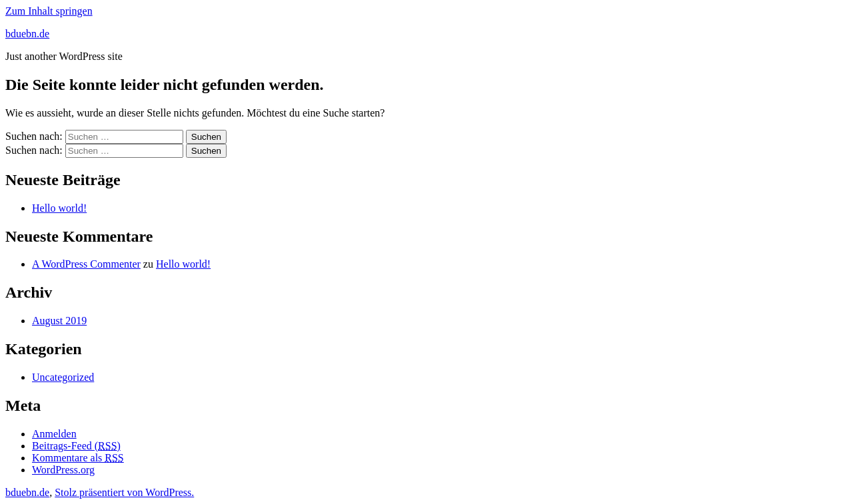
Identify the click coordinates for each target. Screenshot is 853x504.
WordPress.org (63, 470)
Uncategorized (63, 377)
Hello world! (59, 208)
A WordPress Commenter (86, 264)
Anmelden (54, 434)
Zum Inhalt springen (49, 11)
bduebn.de (27, 34)
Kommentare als (78, 458)
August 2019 (59, 321)
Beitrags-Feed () (76, 446)
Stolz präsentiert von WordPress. (124, 492)
